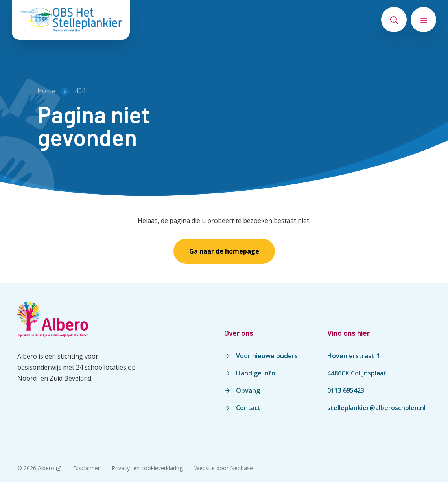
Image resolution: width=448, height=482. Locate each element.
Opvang (248, 390)
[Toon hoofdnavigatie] (423, 20)
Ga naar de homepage (224, 251)
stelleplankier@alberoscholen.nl (376, 408)
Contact (248, 408)
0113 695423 (346, 390)
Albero (46, 468)
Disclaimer (87, 468)
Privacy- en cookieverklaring (147, 468)
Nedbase (242, 468)
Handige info (256, 373)
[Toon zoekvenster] (394, 20)
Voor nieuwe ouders (267, 356)
